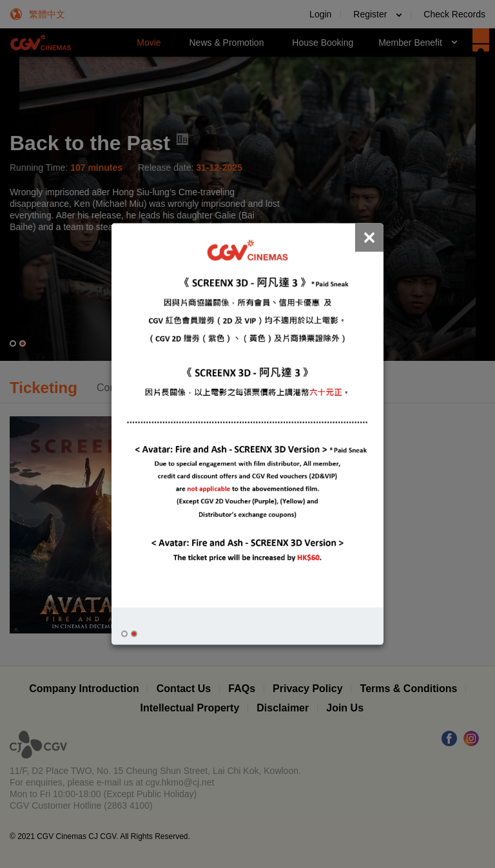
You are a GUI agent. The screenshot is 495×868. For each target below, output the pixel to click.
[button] (124, 634)
